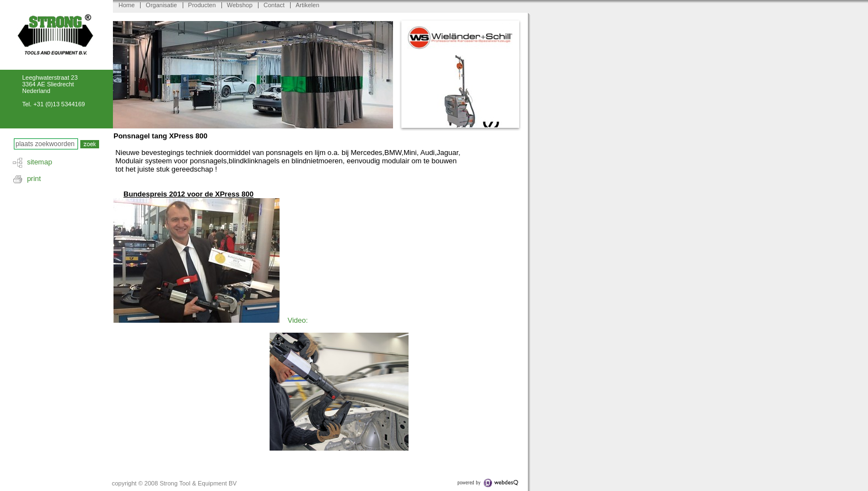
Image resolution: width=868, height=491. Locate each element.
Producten (202, 5)
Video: (298, 320)
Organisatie (161, 5)
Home (126, 5)
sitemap (40, 162)
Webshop (240, 5)
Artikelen (308, 5)
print (34, 179)
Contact (274, 5)
